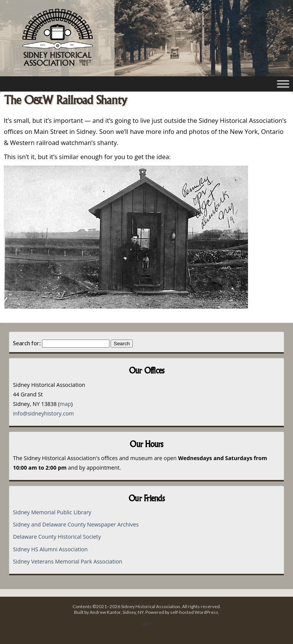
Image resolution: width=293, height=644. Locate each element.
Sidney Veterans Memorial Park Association (68, 561)
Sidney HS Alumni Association (50, 549)
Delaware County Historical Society (57, 537)
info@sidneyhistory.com (43, 413)
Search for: (27, 343)
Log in (146, 623)
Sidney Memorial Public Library (52, 512)
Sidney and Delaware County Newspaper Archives (76, 524)
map (65, 404)
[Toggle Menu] (283, 84)
